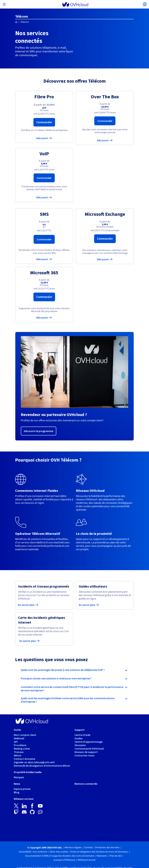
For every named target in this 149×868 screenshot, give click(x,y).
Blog (17, 792)
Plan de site (116, 856)
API (16, 742)
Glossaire (80, 745)
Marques (19, 777)
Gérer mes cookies (59, 852)
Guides (79, 738)
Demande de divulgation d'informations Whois (42, 766)
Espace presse (22, 789)
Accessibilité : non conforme (33, 852)
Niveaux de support (86, 752)
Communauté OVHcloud (89, 749)
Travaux (19, 752)
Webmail (19, 738)
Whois (17, 755)
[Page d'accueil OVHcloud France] (16, 22)
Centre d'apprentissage (88, 742)
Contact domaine (24, 759)
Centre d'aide (82, 735)
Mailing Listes (22, 749)
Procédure (20, 745)
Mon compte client (25, 735)
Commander (44, 122)
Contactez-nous (84, 755)
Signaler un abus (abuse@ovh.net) (34, 762)
